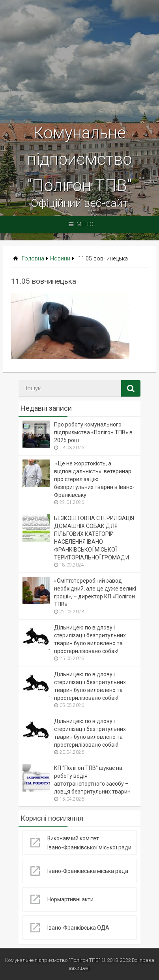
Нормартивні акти (70, 899)
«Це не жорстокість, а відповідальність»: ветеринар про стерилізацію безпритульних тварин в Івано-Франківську (94, 479)
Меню (81, 224)
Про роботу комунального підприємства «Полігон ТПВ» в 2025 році (93, 432)
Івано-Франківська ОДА (79, 928)
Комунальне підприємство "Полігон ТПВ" (80, 159)
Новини (60, 259)
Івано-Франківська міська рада (88, 871)
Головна (33, 259)
